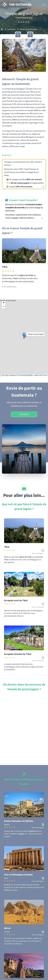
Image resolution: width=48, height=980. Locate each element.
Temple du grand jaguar (28, 29)
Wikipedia (7, 155)
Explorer (24, 414)
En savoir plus (9, 286)
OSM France (43, 375)
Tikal (5, 267)
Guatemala (11, 29)
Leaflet (5, 375)
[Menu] (44, 5)
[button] (24, 55)
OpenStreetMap (23, 375)
